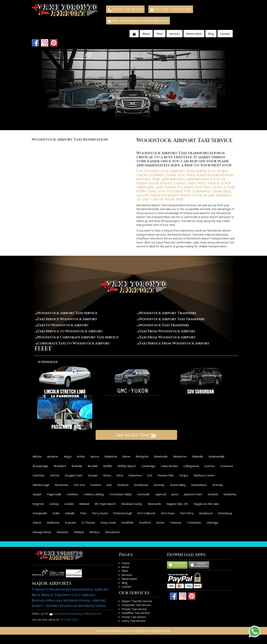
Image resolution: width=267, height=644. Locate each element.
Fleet (160, 34)
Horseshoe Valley (120, 494)
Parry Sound (100, 513)
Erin (150, 475)
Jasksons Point (193, 494)
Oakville (70, 513)
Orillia (56, 513)
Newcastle (154, 504)
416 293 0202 (69, 619)
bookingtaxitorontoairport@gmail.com (75, 614)
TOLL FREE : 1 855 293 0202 (171, 10)
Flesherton (61, 485)
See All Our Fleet (136, 435)
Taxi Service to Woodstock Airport (69, 331)
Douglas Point (74, 475)
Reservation (194, 34)
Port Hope (168, 513)
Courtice (209, 466)
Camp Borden (169, 466)
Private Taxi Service (134, 609)
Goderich (123, 485)
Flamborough (41, 485)
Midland (84, 504)
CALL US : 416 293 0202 (125, 10)
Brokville (77, 466)
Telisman (176, 522)
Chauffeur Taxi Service (136, 613)
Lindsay (54, 504)
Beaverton (180, 456)
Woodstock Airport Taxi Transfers (170, 319)
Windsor (95, 532)
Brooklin (93, 466)
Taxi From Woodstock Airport (166, 331)
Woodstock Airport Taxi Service (66, 313)
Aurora (95, 456)
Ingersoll (161, 494)
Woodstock (112, 532)
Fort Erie (79, 485)
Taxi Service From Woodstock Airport (173, 343)
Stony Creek (108, 522)
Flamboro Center (204, 475)
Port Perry (187, 513)
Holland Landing (94, 494)
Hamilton (72, 494)
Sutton (160, 522)
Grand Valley (178, 485)
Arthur (81, 456)
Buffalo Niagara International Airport (69, 601)
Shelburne (53, 522)
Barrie (126, 456)
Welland (79, 532)
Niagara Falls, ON (177, 504)
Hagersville (54, 494)
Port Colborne (147, 513)
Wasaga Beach (42, 532)
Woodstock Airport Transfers (166, 313)
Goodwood (141, 485)
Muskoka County (132, 504)
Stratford (145, 522)
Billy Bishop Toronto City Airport (64, 595)
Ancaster (53, 456)
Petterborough (123, 513)
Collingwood (191, 466)
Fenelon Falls (166, 475)
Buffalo (108, 466)
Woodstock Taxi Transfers (163, 325)
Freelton (96, 485)
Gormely (159, 485)
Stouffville (127, 522)
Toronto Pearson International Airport (70, 590)
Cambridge (148, 466)
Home (126, 563)
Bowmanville (217, 456)
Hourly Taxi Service (134, 617)
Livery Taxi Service (133, 621)
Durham (93, 475)
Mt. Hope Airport (105, 504)
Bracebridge (40, 466)
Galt (109, 485)
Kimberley (230, 494)
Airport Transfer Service (137, 601)
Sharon (37, 522)
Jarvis (175, 494)
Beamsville (161, 456)
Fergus (184, 475)
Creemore (227, 466)
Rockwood (206, 513)
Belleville (198, 456)
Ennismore (135, 475)
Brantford (60, 466)
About (146, 34)
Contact (225, 34)
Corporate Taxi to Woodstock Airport (72, 343)
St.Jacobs (70, 522)
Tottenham (194, 522)
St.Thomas (88, 522)
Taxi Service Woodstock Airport (66, 319)
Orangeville (40, 513)
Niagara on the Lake (206, 504)
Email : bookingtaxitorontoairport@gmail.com (138, 20)
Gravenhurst (199, 485)
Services (175, 34)
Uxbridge (212, 522)
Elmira (107, 475)
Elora (120, 475)
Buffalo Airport (127, 466)
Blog (211, 34)
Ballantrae (111, 456)
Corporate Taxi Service (136, 605)
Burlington (142, 456)
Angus (68, 456)
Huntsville (143, 494)
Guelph (37, 494)
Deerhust (39, 475)
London (69, 504)
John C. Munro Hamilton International (69, 606)
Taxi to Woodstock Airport (62, 325)
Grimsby (218, 485)
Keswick (213, 494)
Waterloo (63, 532)
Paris (83, 513)
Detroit (55, 475)
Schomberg (225, 513)
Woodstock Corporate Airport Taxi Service (76, 337)
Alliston (37, 456)
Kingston (38, 504)
